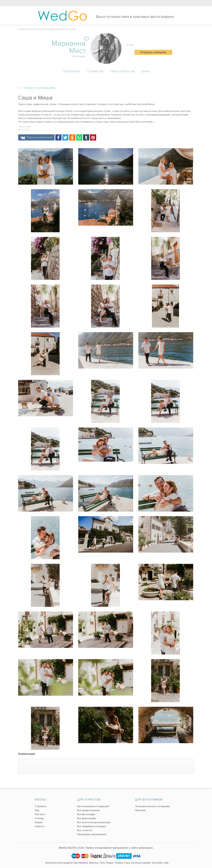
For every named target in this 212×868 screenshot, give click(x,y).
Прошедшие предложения (92, 834)
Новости (40, 826)
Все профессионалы (89, 810)
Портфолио (71, 71)
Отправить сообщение (153, 53)
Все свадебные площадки (92, 826)
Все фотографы (86, 814)
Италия (130, 45)
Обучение (140, 810)
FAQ (37, 810)
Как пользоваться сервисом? (93, 806)
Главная (22, 29)
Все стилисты (85, 830)
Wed (62, 15)
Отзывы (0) (95, 71)
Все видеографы (87, 818)
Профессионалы (38, 29)
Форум (39, 822)
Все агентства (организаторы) (94, 822)
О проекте (41, 806)
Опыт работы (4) (122, 71)
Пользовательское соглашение (152, 806)
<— (37, 88)
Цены (145, 71)
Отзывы (39, 818)
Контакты (40, 814)
